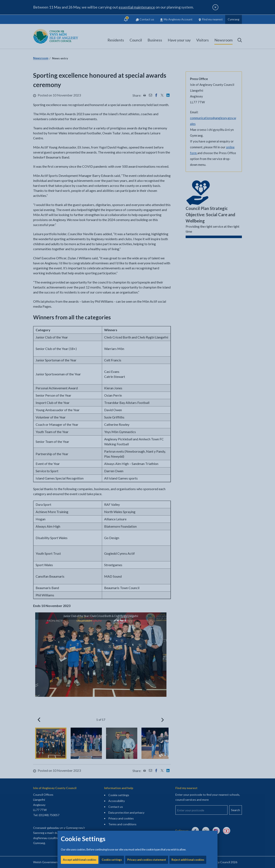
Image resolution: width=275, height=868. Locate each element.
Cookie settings (112, 142)
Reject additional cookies (188, 142)
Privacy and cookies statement (147, 142)
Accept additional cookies (80, 142)
